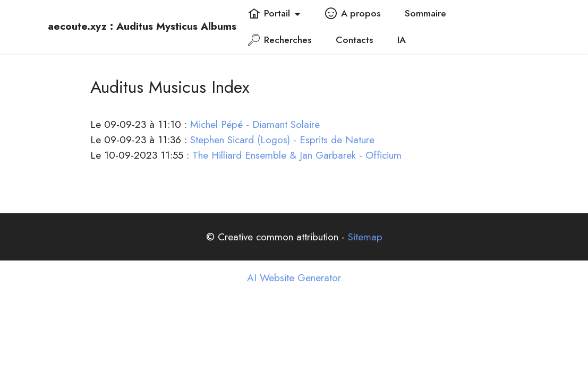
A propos (353, 13)
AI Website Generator (294, 278)
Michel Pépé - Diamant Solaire (255, 124)
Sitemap (365, 237)
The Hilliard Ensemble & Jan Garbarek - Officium (297, 155)
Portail (269, 13)
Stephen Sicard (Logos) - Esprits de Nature (282, 140)
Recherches (280, 40)
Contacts (354, 40)
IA (402, 40)
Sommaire (425, 13)
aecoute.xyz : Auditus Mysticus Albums (142, 26)
